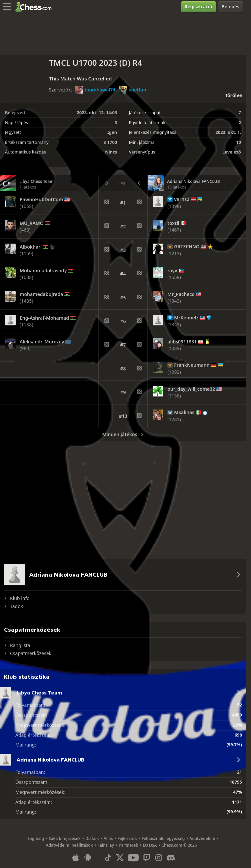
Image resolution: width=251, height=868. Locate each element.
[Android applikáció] (88, 858)
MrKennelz (186, 318)
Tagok (16, 606)
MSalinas (184, 412)
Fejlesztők (127, 838)
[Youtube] (133, 858)
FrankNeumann (192, 365)
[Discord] (171, 858)
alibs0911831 (182, 342)
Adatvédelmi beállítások (69, 845)
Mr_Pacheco (181, 294)
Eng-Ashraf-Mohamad (44, 318)
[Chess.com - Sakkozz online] (35, 7)
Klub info (20, 598)
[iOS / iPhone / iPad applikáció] (76, 858)
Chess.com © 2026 (179, 845)
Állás (108, 838)
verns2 (182, 199)
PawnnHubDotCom (41, 200)
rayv (172, 271)
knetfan (132, 90)
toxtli (173, 223)
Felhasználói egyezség (163, 838)
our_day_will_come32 (191, 389)
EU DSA (150, 845)
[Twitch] (147, 858)
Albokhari (31, 247)
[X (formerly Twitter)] (120, 858)
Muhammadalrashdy (43, 271)
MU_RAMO (32, 223)
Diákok (92, 838)
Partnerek (128, 845)
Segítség (36, 838)
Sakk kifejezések (65, 838)
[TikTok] (108, 858)
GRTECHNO (187, 247)
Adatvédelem (202, 838)
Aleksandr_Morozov (42, 342)
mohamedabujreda (41, 294)
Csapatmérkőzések (31, 653)
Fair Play (106, 845)
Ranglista (20, 645)
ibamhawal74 (95, 90)
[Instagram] (159, 858)
